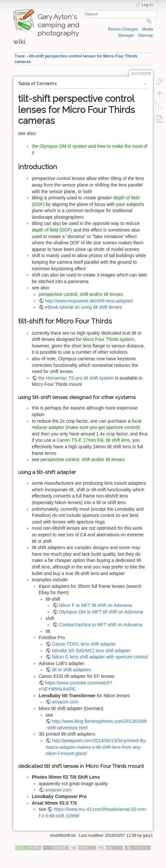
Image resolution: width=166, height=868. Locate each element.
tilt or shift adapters (72, 670)
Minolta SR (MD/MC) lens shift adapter (92, 651)
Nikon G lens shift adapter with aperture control (100, 657)
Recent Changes (123, 29)
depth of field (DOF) (52, 230)
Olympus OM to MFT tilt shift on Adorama (101, 612)
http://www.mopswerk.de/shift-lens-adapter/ (89, 301)
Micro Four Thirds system (109, 339)
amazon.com (65, 702)
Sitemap (145, 35)
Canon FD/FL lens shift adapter (84, 644)
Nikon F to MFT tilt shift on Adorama (96, 605)
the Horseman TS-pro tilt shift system (76, 378)
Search (150, 21)
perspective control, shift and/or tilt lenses (81, 294)
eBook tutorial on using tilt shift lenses (84, 307)
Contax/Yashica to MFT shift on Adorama (101, 625)
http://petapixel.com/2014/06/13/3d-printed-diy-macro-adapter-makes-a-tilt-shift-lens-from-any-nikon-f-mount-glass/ (96, 747)
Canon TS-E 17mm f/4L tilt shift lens (93, 440)
